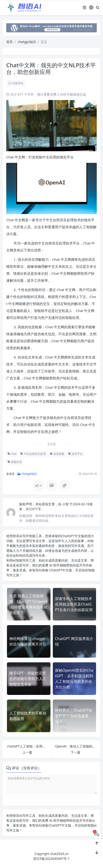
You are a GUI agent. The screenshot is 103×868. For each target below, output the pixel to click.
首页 (9, 42)
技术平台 (75, 454)
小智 (66, 504)
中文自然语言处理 (33, 454)
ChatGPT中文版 (60, 570)
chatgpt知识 (27, 42)
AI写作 (24, 536)
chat (12, 454)
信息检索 (57, 454)
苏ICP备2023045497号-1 (51, 859)
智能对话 (15, 462)
